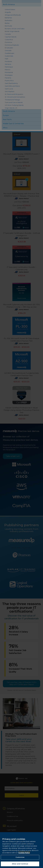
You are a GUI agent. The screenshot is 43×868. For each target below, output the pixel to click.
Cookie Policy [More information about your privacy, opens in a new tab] (24, 855)
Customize (20, 859)
